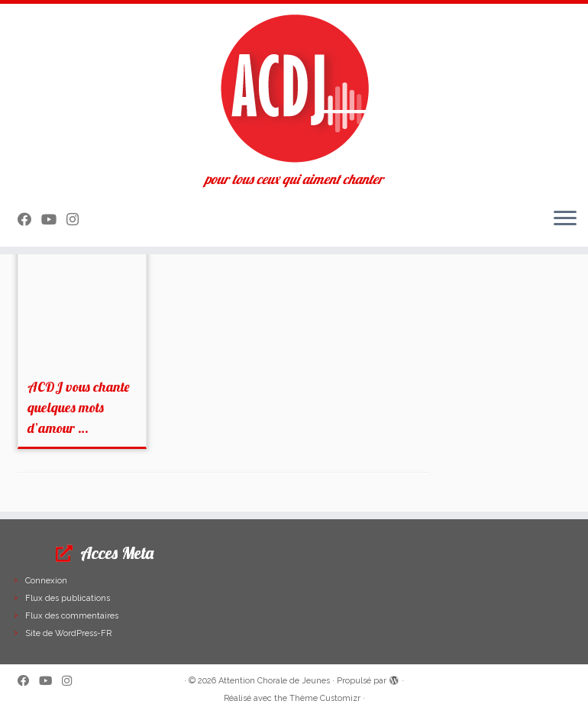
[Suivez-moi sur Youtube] (54, 220)
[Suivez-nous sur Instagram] (78, 220)
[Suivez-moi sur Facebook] (29, 220)
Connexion (46, 581)
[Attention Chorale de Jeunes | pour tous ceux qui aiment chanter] (294, 88)
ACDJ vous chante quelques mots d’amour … (79, 407)
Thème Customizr (325, 698)
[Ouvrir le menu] (565, 219)
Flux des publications (68, 598)
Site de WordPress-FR (68, 633)
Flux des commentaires (72, 616)
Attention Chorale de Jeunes (274, 681)
